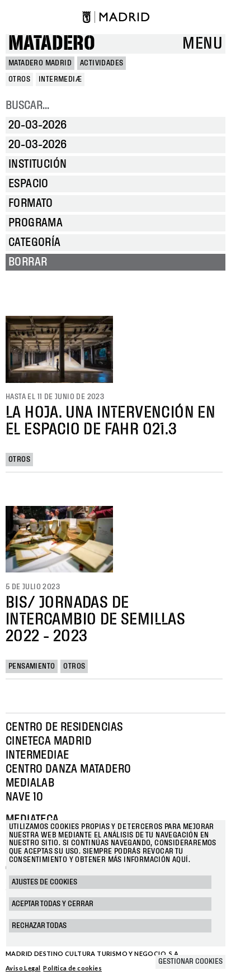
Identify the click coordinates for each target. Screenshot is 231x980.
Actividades (102, 63)
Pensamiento (32, 666)
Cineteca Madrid (49, 741)
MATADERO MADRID (40, 63)
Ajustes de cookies (44, 882)
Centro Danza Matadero (68, 769)
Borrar (28, 262)
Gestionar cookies (190, 962)
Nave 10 (25, 797)
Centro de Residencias (64, 727)
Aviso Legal (23, 968)
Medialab (30, 783)
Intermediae (37, 755)
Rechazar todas (39, 926)
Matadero (52, 44)
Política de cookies (72, 968)
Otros (19, 460)
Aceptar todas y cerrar (53, 904)
